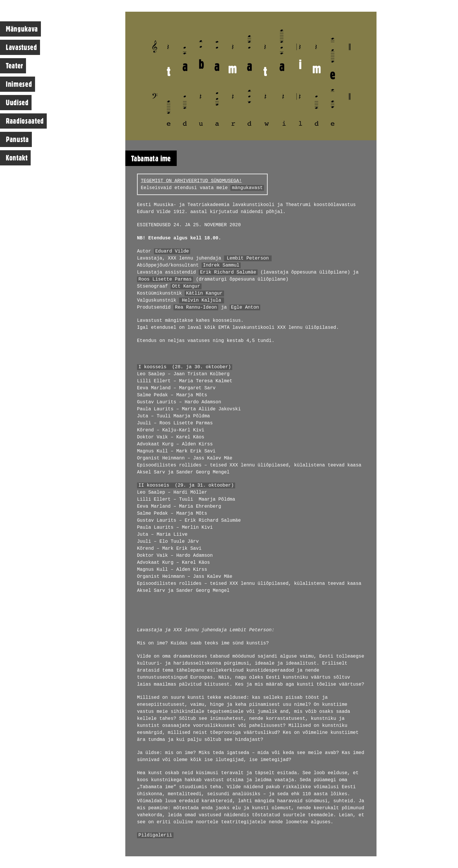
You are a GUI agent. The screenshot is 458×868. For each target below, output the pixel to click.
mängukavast (247, 188)
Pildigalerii (155, 835)
